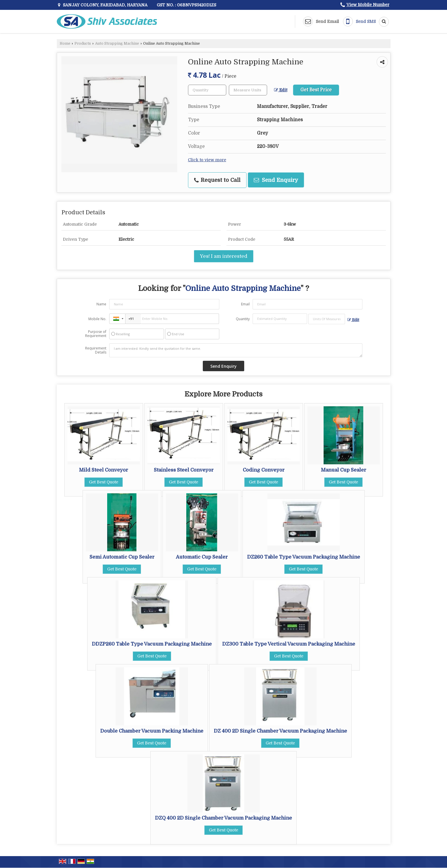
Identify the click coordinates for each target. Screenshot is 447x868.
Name (101, 304)
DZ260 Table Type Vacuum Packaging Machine (304, 557)
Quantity (243, 319)
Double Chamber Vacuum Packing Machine (152, 731)
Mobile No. (97, 319)
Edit (281, 90)
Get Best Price (316, 90)
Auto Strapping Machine (117, 44)
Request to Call (217, 180)
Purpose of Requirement (96, 334)
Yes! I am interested (224, 256)
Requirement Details (96, 350)
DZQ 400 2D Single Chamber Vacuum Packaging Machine (223, 818)
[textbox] (248, 90)
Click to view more (207, 160)
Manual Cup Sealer (344, 470)
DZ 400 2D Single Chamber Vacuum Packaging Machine (280, 731)
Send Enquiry (276, 180)
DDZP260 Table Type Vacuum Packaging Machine (152, 644)
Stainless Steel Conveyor (184, 470)
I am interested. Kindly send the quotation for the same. (236, 350)
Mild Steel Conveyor (104, 470)
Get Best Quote (104, 482)
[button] (368, 5)
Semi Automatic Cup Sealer (122, 557)
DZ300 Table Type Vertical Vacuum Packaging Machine (289, 644)
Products (83, 44)
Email (245, 304)
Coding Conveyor (264, 470)
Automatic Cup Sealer (202, 557)
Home (65, 44)
